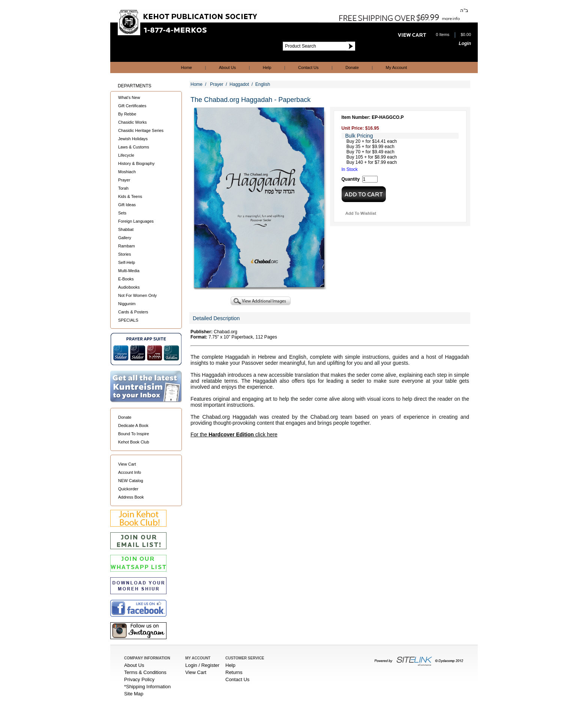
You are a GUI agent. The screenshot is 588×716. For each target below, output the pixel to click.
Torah (123, 188)
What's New (129, 97)
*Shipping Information (147, 687)
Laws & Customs (134, 147)
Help (267, 67)
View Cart (127, 464)
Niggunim (127, 304)
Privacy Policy (139, 679)
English (263, 84)
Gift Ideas (127, 205)
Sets (122, 213)
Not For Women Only (137, 295)
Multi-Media (129, 271)
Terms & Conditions (145, 672)
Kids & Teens (130, 196)
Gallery (125, 238)
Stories (124, 254)
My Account (397, 67)
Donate (352, 67)
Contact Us (308, 67)
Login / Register (202, 665)
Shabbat (126, 229)
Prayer (124, 180)
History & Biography (136, 163)
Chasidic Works (132, 122)
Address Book (131, 497)
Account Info (130, 472)
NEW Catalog (131, 481)
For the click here (234, 434)
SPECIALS (128, 320)
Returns (234, 672)
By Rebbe (127, 114)
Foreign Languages (136, 221)
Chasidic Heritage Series (141, 130)
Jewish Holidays (133, 139)
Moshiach (127, 172)
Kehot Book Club (134, 442)
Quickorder (128, 489)
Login (465, 43)
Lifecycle (126, 155)
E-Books (126, 279)
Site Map (134, 694)
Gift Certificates (132, 106)
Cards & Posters (133, 312)
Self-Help (127, 262)
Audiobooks (129, 287)
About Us (227, 67)
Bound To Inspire (133, 434)
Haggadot (239, 84)
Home (187, 67)
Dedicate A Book (133, 425)
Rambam (127, 246)
